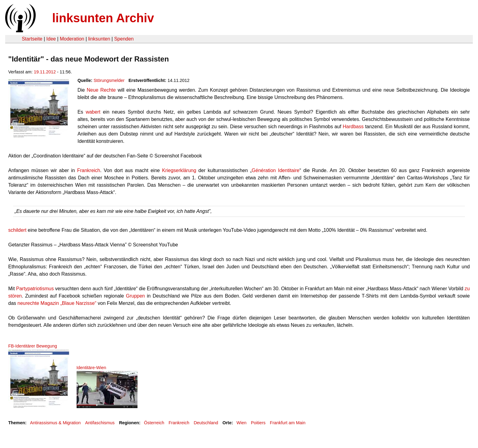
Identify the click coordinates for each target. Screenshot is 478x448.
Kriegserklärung (179, 170)
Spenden (124, 39)
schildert (17, 230)
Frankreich (89, 170)
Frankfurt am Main (288, 423)
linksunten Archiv (103, 18)
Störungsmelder (109, 80)
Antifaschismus (100, 423)
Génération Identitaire (276, 170)
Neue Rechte (101, 90)
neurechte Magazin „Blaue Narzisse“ (57, 303)
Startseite (32, 39)
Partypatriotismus (35, 289)
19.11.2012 (45, 72)
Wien (242, 423)
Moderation (72, 39)
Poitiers (258, 423)
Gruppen (135, 296)
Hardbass (353, 127)
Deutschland (206, 423)
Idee (51, 39)
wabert (93, 112)
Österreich (154, 423)
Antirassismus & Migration (55, 423)
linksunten (99, 39)
